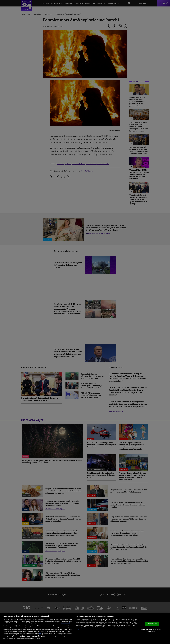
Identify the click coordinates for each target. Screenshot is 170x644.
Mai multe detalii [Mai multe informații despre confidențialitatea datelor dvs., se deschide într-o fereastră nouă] (66, 623)
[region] (85, 628)
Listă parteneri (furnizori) (82, 629)
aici (40, 633)
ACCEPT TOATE (152, 624)
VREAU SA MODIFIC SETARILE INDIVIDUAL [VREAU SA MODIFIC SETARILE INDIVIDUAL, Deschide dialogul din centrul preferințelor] (151, 631)
